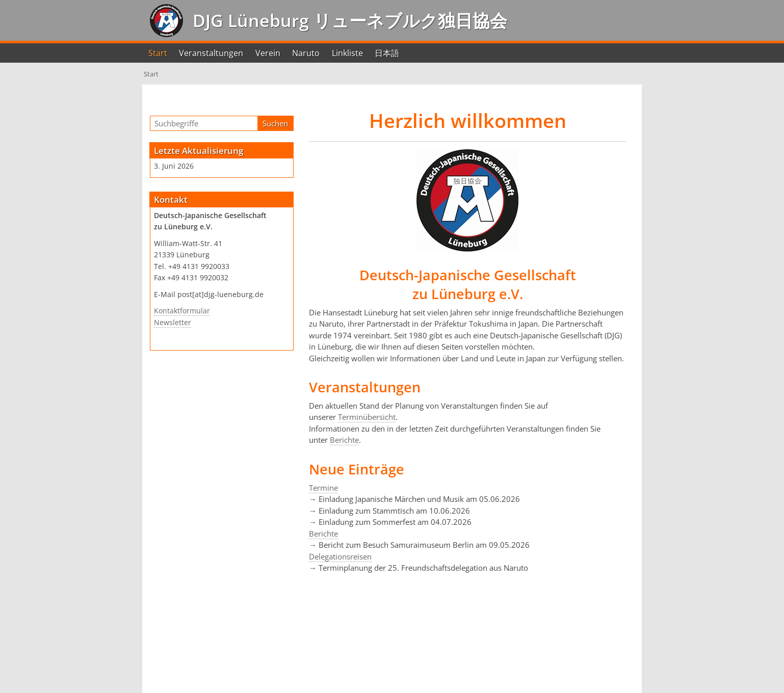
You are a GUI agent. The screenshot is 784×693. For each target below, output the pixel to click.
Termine (323, 488)
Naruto (306, 53)
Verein (268, 53)
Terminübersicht (367, 417)
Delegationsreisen (340, 556)
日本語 (387, 53)
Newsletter (173, 323)
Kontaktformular (182, 311)
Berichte (344, 440)
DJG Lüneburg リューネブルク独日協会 (348, 20)
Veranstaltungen (211, 53)
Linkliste (347, 53)
